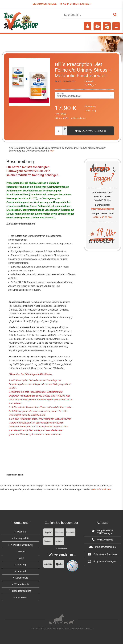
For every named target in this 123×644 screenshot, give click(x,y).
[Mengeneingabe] (59, 131)
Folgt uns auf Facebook (102, 554)
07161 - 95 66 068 (102, 217)
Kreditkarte (71, 532)
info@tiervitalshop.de (103, 209)
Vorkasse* (48, 541)
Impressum (22, 597)
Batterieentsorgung (22, 591)
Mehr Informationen (101, 489)
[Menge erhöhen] (65, 129)
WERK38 (88, 629)
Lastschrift (59, 541)
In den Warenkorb (90, 131)
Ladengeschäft (22, 538)
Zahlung (22, 565)
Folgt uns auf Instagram (103, 561)
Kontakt (22, 551)
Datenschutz (22, 578)
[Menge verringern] (65, 133)
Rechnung (59, 532)
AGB (22, 558)
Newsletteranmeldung (22, 545)
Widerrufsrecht (22, 584)
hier (51, 151)
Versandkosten (80, 118)
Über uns (22, 532)
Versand (22, 571)
